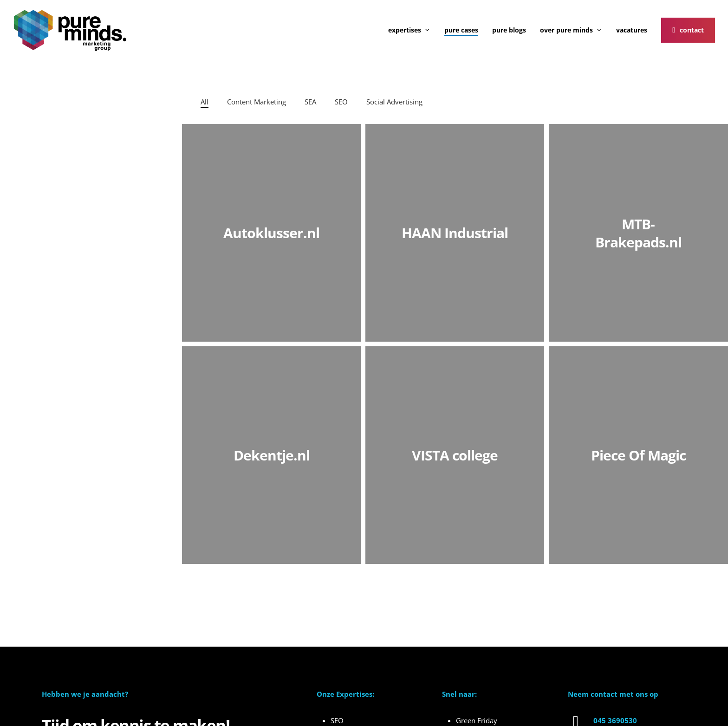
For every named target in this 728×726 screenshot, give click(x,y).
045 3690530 (615, 720)
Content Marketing (257, 102)
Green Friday (477, 720)
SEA (310, 102)
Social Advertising (394, 102)
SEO (341, 102)
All (205, 102)
